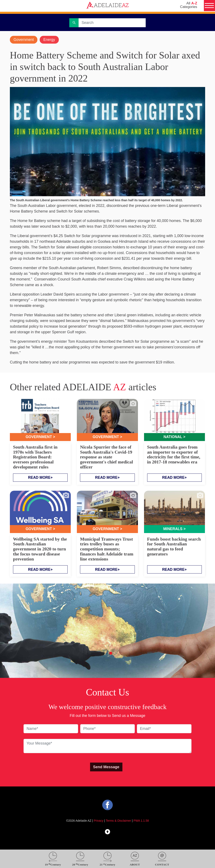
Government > (40, 437)
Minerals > (174, 529)
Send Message (106, 767)
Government (24, 40)
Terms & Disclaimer (119, 821)
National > (174, 437)
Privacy (99, 821)
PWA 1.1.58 (141, 821)
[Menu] (209, 6)
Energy (50, 40)
